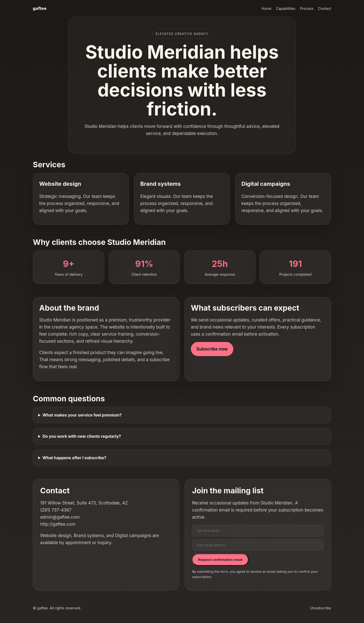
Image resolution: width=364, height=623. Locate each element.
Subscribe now (212, 349)
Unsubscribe (321, 608)
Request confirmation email (220, 560)
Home (267, 8)
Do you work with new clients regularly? (82, 436)
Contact (325, 8)
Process (307, 8)
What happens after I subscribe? (74, 458)
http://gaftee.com (58, 524)
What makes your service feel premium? (82, 415)
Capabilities (286, 8)
